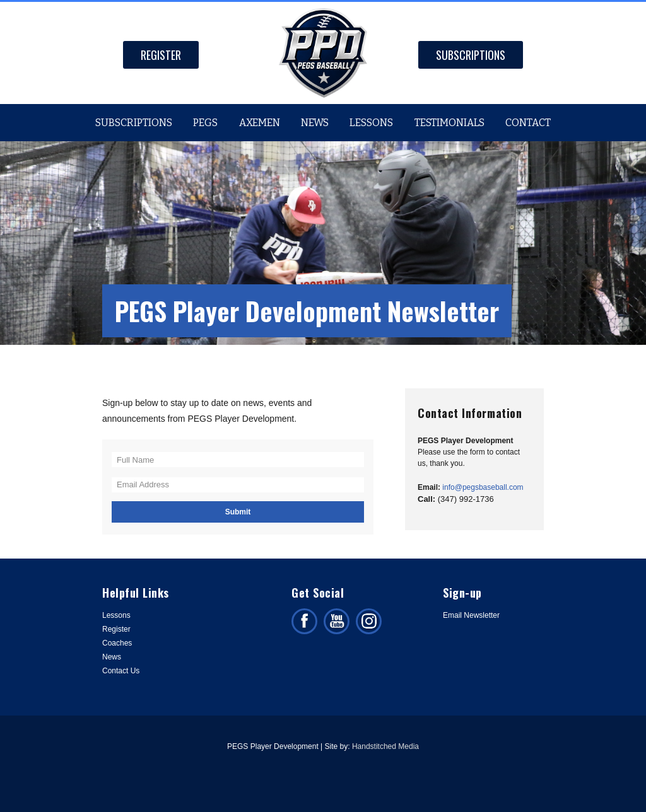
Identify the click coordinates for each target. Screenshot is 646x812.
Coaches (117, 643)
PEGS (205, 123)
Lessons (371, 123)
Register (161, 55)
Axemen (260, 123)
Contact (528, 123)
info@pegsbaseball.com (483, 487)
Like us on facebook (304, 621)
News (315, 123)
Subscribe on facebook (337, 621)
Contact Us (121, 671)
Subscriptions (471, 55)
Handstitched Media (385, 746)
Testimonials (449, 123)
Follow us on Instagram (369, 621)
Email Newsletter (471, 615)
